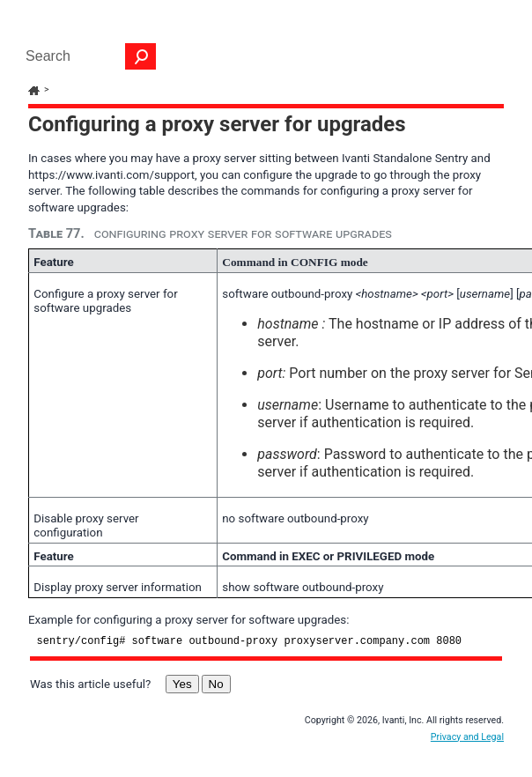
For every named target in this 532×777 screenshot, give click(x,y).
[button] (141, 56)
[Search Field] (86, 56)
